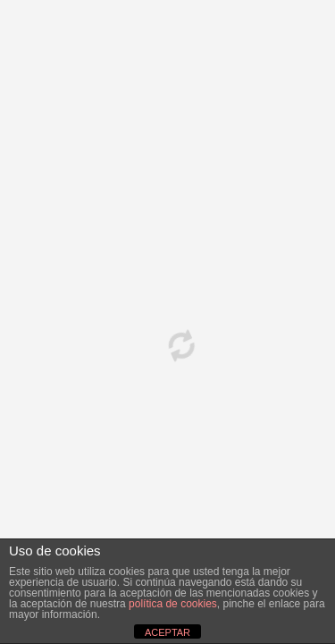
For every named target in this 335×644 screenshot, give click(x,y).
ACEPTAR (167, 632)
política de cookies (173, 604)
